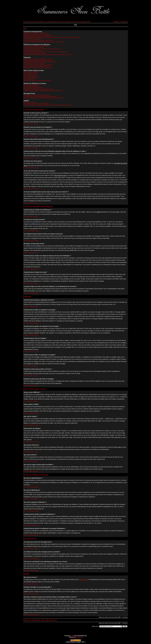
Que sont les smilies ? (30, 75)
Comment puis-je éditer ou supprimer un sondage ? (39, 65)
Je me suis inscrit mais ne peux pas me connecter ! (39, 40)
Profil (61, 22)
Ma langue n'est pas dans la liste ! (34, 50)
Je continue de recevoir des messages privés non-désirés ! (41, 96)
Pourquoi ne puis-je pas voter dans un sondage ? (38, 68)
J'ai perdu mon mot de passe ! (32, 39)
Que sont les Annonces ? (31, 78)
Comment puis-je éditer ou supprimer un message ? (39, 60)
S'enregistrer (124, 22)
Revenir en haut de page (31, 124)
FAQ (24, 22)
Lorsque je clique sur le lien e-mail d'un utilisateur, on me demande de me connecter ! (48, 55)
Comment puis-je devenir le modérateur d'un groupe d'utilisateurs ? (43, 91)
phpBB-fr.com (79, 637)
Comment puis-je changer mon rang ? (35, 53)
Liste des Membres (39, 22)
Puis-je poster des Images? (32, 76)
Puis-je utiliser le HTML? (31, 73)
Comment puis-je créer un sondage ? (35, 63)
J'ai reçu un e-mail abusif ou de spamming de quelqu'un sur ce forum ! (44, 98)
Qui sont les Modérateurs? (31, 86)
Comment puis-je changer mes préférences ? (37, 46)
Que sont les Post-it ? (30, 79)
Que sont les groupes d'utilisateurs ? (34, 88)
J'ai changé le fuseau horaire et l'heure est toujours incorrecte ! (42, 49)
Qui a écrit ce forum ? (30, 102)
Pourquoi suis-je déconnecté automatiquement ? (38, 36)
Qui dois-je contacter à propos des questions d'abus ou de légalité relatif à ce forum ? (48, 105)
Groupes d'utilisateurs (52, 22)
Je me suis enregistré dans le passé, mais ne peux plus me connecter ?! (45, 42)
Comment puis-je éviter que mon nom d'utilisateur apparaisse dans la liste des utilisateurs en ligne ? (53, 37)
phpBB (72, 636)
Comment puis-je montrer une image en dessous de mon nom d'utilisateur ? (46, 52)
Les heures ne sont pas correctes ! (34, 47)
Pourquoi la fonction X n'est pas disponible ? (37, 104)
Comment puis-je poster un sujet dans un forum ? (38, 59)
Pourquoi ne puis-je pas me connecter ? (35, 33)
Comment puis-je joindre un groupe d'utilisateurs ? (38, 89)
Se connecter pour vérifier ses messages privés (77, 22)
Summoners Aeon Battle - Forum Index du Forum (40, 620)
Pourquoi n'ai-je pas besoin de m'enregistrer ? (37, 34)
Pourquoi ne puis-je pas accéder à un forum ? (37, 66)
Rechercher (30, 22)
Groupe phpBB (83, 580)
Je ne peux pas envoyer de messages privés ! (37, 95)
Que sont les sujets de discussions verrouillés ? (37, 81)
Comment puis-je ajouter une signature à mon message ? (40, 62)
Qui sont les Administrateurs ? (32, 85)
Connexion (116, 22)
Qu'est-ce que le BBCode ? (32, 72)
